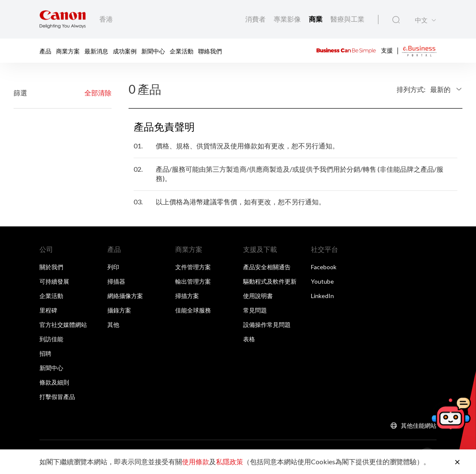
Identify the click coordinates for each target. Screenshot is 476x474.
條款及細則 (54, 382)
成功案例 (125, 51)
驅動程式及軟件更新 (270, 281)
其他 (113, 325)
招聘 (45, 353)
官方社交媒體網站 (63, 325)
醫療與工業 (347, 19)
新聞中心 (153, 51)
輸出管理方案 (193, 281)
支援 (387, 50)
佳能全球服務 (193, 310)
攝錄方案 (119, 310)
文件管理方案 (193, 267)
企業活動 (182, 51)
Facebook (324, 267)
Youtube (322, 281)
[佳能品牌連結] (63, 19)
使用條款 (196, 461)
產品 (45, 51)
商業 (316, 19)
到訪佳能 (51, 339)
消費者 (256, 19)
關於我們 (51, 267)
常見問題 (255, 310)
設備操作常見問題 (267, 325)
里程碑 (48, 310)
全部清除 (98, 93)
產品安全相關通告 (267, 267)
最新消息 (96, 51)
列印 (113, 267)
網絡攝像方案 (125, 296)
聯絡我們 (210, 51)
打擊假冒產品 (57, 397)
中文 (421, 20)
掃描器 (116, 281)
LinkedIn (322, 296)
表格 (249, 339)
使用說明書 (258, 296)
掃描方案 (187, 296)
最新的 (440, 89)
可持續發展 (54, 281)
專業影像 (288, 19)
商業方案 (68, 51)
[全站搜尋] (396, 20)
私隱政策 (230, 461)
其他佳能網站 (419, 425)
